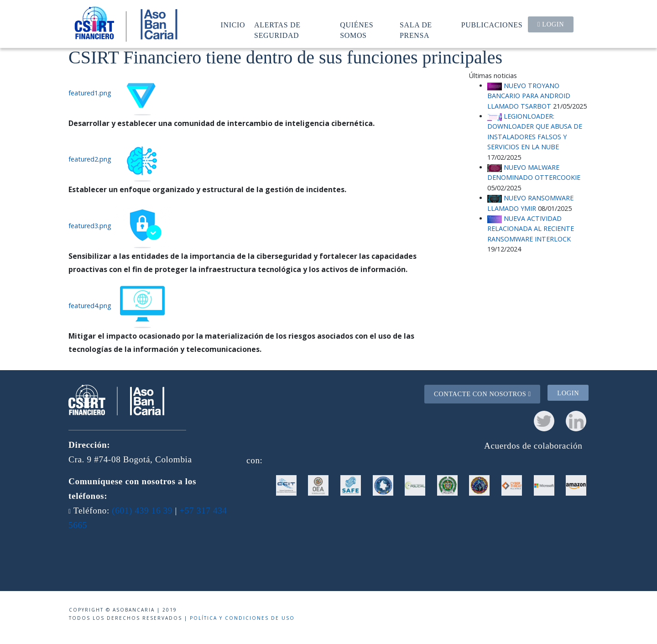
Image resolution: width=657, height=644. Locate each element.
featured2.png (90, 160)
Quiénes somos (357, 30)
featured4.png (90, 306)
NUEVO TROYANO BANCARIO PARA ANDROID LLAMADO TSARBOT (529, 96)
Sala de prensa (416, 30)
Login (551, 24)
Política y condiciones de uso (242, 618)
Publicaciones (492, 25)
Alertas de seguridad (277, 30)
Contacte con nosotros (482, 394)
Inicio (233, 25)
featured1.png (90, 93)
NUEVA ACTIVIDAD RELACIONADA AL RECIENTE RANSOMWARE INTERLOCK (531, 229)
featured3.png (90, 226)
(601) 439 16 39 (142, 510)
